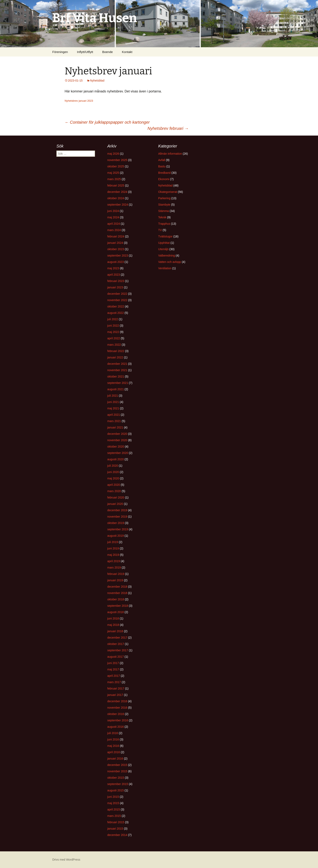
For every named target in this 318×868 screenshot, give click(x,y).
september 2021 (118, 383)
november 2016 (117, 708)
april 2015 (114, 809)
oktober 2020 (116, 447)
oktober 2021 (116, 376)
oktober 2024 (116, 198)
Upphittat (164, 243)
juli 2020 (113, 466)
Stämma (164, 211)
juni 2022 (113, 326)
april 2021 (114, 415)
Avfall (162, 160)
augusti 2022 (116, 313)
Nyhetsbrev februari (168, 128)
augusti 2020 (116, 459)
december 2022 (117, 294)
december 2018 (117, 587)
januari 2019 (115, 580)
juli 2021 (113, 396)
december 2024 (117, 192)
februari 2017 (116, 688)
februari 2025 (116, 185)
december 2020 (117, 434)
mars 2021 (114, 421)
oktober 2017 (116, 644)
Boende (108, 52)
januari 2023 (115, 287)
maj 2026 (113, 154)
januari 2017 (115, 695)
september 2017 (118, 650)
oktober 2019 (116, 523)
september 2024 (118, 205)
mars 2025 (114, 179)
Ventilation (165, 268)
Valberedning (166, 256)
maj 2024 (113, 217)
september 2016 (118, 720)
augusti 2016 (116, 727)
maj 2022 (113, 332)
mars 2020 (114, 491)
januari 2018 (115, 631)
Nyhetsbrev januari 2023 (79, 101)
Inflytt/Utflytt (85, 52)
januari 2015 (115, 829)
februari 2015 (116, 822)
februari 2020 (116, 497)
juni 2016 (113, 739)
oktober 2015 (116, 778)
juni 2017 (113, 663)
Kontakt (127, 52)
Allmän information (170, 154)
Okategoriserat (168, 192)
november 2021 (117, 370)
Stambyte (164, 205)
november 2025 (117, 160)
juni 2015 (113, 797)
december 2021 (117, 364)
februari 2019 (116, 574)
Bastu (162, 166)
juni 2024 (113, 211)
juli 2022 (113, 319)
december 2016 (117, 701)
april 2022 (114, 338)
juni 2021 (113, 402)
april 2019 (114, 561)
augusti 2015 (116, 790)
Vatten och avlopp (170, 262)
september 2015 (118, 784)
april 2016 (114, 752)
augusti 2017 (116, 657)
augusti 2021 (116, 389)
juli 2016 (113, 733)
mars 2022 (114, 345)
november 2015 (117, 771)
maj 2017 (113, 669)
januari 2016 (115, 759)
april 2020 (114, 485)
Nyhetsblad (97, 81)
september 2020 (118, 453)
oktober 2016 (116, 714)
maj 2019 (113, 555)
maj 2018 (113, 625)
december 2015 (117, 765)
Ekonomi (164, 179)
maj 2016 (113, 746)
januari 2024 (115, 243)
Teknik (162, 217)
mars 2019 (114, 568)
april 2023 (114, 275)
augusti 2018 (116, 612)
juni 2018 (113, 618)
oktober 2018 (116, 599)
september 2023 (118, 256)
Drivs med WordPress (66, 860)
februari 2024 (116, 236)
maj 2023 (113, 268)
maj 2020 (113, 478)
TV (160, 230)
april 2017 (114, 676)
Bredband (164, 173)
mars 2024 (114, 230)
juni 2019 (113, 548)
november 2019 (117, 517)
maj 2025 (113, 173)
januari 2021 (115, 427)
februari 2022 (116, 351)
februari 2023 (116, 281)
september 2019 (118, 529)
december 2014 (117, 835)
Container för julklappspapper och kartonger (107, 122)
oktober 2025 (116, 166)
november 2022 (117, 300)
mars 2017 (114, 682)
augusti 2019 (116, 536)
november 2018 (117, 593)
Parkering (164, 198)
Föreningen (60, 52)
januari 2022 (115, 357)
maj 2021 (113, 408)
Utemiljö (163, 249)
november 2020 (117, 440)
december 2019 (117, 510)
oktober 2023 (116, 249)
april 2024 (114, 224)
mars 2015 (114, 816)
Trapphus (164, 224)
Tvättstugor (165, 236)
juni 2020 (113, 472)
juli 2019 (113, 542)
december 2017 (117, 638)
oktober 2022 (116, 306)
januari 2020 (115, 504)
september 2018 (118, 606)
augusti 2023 (116, 262)
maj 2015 (113, 803)
